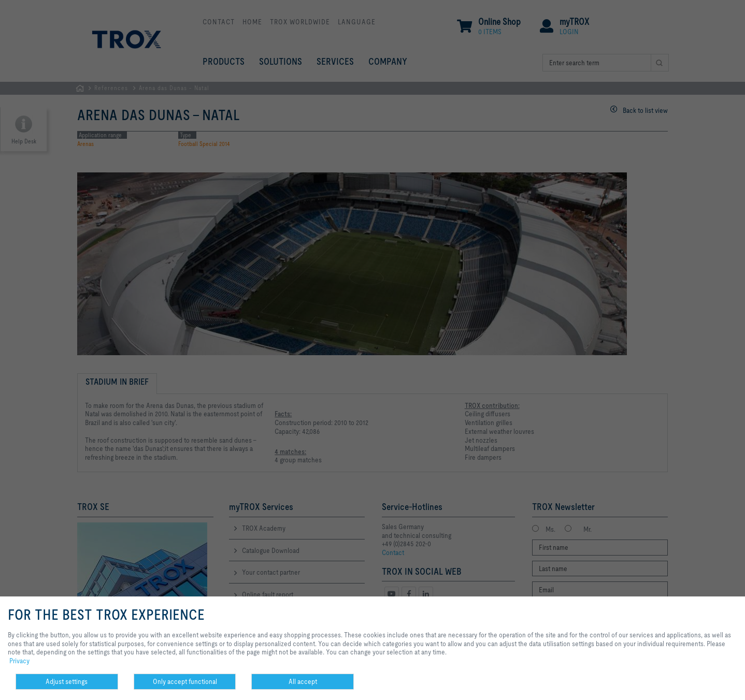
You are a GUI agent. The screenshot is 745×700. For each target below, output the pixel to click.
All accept (303, 681)
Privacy (19, 661)
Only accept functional (185, 681)
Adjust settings (67, 681)
